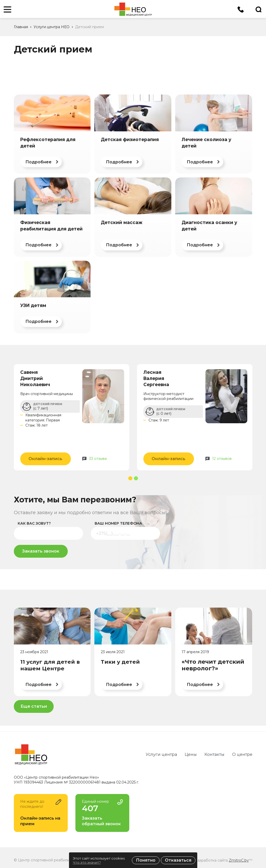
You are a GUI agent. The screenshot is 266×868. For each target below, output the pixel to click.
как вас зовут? (34, 523)
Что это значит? (87, 862)
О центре (242, 754)
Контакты (214, 754)
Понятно (146, 860)
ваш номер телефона (118, 523)
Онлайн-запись (45, 459)
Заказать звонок (41, 551)
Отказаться (178, 860)
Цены (191, 754)
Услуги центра (161, 754)
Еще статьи (34, 706)
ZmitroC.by (239, 860)
